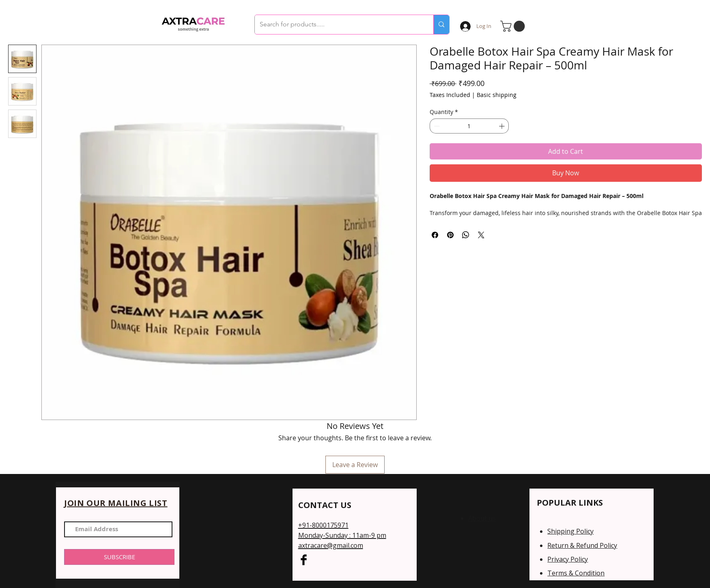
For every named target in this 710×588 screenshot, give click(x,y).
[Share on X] (481, 235)
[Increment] (502, 126)
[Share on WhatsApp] (466, 235)
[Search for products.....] (338, 25)
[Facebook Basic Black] (304, 560)
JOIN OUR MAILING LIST (116, 503)
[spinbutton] (469, 126)
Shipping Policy (570, 531)
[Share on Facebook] (435, 235)
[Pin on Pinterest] (450, 235)
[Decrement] (436, 126)
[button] (514, 26)
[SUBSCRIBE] (119, 557)
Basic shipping (497, 95)
